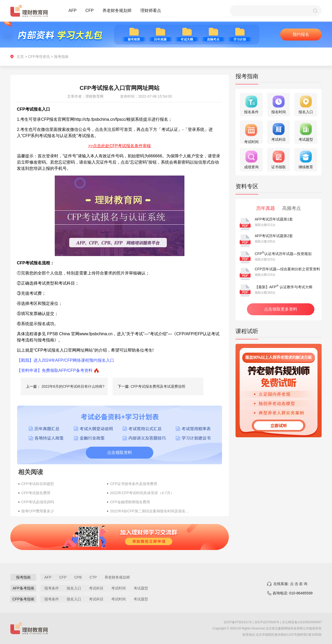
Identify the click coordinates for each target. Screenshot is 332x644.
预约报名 (301, 34)
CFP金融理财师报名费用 (130, 502)
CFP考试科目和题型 (38, 484)
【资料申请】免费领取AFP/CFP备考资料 (55, 370)
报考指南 (61, 57)
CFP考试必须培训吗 (38, 502)
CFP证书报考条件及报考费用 (134, 484)
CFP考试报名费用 (36, 493)
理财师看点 (151, 11)
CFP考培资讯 (39, 57)
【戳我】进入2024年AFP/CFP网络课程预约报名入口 (65, 360)
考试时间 (119, 588)
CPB (78, 577)
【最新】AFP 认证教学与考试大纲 (283, 287)
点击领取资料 (120, 452)
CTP (93, 577)
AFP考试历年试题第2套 (274, 236)
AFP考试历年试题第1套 (274, 219)
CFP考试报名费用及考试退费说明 (158, 386)
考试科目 (96, 588)
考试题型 (141, 588)
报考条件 (52, 588)
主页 (20, 57)
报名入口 (74, 588)
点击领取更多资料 (281, 309)
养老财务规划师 (117, 11)
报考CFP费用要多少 (38, 511)
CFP (89, 11)
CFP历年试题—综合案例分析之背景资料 (287, 269)
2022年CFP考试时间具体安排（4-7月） (142, 493)
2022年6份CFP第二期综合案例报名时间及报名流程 (150, 511)
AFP (72, 11)
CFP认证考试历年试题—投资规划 (283, 254)
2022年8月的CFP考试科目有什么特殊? (73, 386)
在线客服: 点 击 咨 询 (290, 584)
